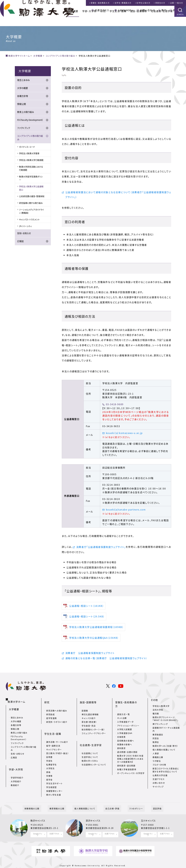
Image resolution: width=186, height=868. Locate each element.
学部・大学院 (89, 20)
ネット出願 (122, 712)
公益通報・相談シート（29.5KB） (87, 618)
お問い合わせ (148, 10)
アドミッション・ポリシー (128, 719)
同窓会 (156, 740)
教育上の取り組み (26, 113)
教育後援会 (158, 737)
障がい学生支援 (54, 787)
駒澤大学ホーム (17, 701)
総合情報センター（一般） (93, 727)
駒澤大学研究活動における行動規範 (31, 169)
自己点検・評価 (110, 802)
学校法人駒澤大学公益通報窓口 (31, 189)
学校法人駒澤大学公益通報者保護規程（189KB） (96, 628)
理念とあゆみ (23, 81)
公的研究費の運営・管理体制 (32, 197)
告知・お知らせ (24, 234)
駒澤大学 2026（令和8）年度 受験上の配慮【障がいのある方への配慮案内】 (130, 752)
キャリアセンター (54, 742)
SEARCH (180, 24)
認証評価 (148, 802)
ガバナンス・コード (27, 147)
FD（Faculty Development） (30, 121)
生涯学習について (90, 750)
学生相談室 (52, 780)
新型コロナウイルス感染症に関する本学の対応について (166, 772)
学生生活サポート (54, 776)
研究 (103, 20)
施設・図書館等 (139, 20)
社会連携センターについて (94, 757)
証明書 (49, 750)
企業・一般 (177, 3)
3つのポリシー (130, 802)
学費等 (49, 769)
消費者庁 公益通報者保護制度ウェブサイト (90, 654)
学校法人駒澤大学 (161, 708)
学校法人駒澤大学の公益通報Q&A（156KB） (94, 639)
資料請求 (178, 10)
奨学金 (49, 772)
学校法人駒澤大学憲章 (29, 154)
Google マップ (38, 828)
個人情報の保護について (164, 752)
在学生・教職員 (123, 3)
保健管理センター (54, 784)
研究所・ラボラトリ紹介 (57, 719)
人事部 (156, 755)
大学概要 (73, 20)
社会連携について (90, 746)
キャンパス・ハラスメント (29, 220)
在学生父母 (143, 3)
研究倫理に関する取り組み (31, 204)
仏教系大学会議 (160, 777)
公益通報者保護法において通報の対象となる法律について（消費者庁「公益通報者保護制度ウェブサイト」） (118, 195)
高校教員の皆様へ (126, 734)
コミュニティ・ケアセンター (94, 730)
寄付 (164, 10)
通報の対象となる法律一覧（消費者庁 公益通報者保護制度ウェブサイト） (106, 660)
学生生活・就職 (118, 20)
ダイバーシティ (25, 227)
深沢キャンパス (94, 815)
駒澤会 (156, 744)
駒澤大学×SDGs (90, 753)
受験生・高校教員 (100, 3)
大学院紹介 (16, 775)
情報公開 (22, 105)
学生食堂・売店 (89, 723)
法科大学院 (158, 712)
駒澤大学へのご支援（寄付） (165, 748)
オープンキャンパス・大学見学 (131, 767)
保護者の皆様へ (125, 738)
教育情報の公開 (63, 802)
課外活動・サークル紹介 (57, 735)
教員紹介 (15, 779)
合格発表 (121, 730)
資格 (48, 765)
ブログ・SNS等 (159, 767)
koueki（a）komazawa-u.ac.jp (124, 434)
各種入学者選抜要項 (127, 763)
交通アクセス (102, 10)
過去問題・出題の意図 (127, 746)
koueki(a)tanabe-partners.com (126, 511)
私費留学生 (52, 757)
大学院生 (50, 761)
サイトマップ (158, 788)
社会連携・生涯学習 (162, 20)
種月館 (156, 715)
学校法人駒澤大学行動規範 (31, 161)
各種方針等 (23, 97)
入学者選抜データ (125, 715)
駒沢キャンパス (39, 815)
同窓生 (160, 3)
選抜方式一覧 (124, 708)
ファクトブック (24, 129)
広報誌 (20, 242)
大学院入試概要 (125, 723)
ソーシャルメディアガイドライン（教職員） (31, 212)
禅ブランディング (160, 726)
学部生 (49, 753)
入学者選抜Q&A (125, 727)
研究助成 (50, 712)
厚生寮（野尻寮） (89, 719)
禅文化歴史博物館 (90, 712)
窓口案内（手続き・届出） (57, 746)
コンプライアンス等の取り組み (30, 139)
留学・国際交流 (53, 738)
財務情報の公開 (41, 802)
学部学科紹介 (17, 771)
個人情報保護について (87, 802)
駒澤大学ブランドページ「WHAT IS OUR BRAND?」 (166, 721)
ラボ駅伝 (157, 763)
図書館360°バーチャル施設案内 (166, 731)
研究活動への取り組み (57, 708)
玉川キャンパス (149, 815)
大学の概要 (23, 89)
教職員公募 (158, 759)
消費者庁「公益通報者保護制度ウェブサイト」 (101, 548)
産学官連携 (52, 715)
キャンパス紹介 (89, 715)
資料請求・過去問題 (126, 759)
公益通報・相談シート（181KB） (86, 607)
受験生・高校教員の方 (127, 702)
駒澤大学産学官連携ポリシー (31, 179)
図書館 (85, 708)
